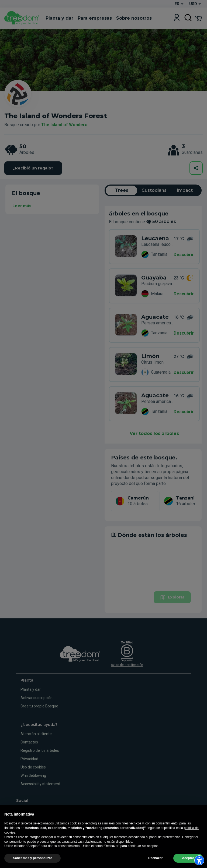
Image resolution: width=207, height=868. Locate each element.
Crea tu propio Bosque (39, 706)
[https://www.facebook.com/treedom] (19, 809)
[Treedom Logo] (23, 18)
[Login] (177, 18)
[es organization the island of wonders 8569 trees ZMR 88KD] (126, 247)
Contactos (29, 742)
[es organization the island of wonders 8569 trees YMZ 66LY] (126, 404)
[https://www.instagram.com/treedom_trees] (27, 809)
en (26, 828)
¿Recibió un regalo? (33, 168)
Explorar (172, 597)
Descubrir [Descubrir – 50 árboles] (184, 255)
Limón (150, 356)
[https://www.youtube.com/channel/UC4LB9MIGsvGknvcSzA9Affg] (35, 809)
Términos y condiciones (110, 850)
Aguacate (155, 317)
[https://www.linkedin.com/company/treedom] (42, 809)
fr (44, 828)
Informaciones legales (73, 850)
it (18, 828)
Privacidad (29, 759)
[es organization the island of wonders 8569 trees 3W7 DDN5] (126, 364)
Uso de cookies (33, 767)
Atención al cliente (36, 734)
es (54, 828)
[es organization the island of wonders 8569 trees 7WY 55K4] (126, 325)
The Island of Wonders (64, 125)
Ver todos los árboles (154, 433)
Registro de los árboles (40, 750)
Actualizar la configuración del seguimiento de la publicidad (49, 862)
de (35, 828)
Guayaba (154, 278)
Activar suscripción (37, 698)
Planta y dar (31, 689)
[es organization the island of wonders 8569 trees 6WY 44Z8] (126, 286)
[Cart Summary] (199, 18)
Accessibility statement (40, 784)
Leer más (22, 206)
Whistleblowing (33, 775)
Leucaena (155, 238)
